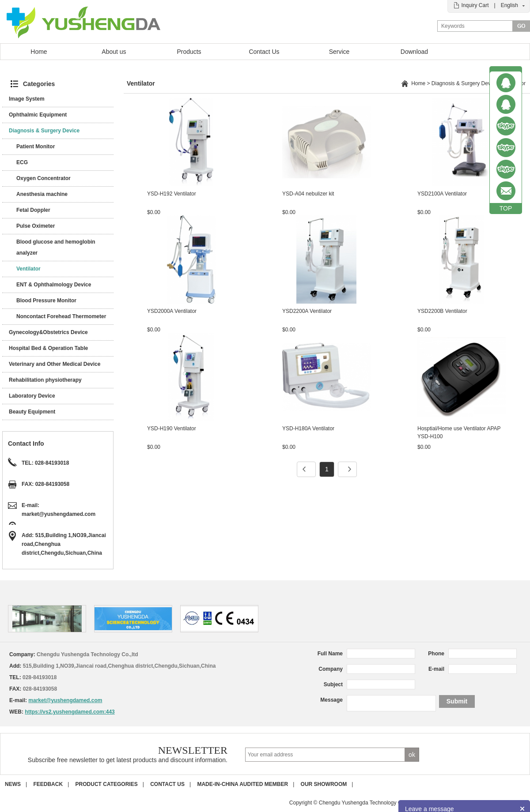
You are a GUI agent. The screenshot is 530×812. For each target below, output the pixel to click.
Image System (27, 99)
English (509, 5)
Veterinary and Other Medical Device (55, 364)
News (13, 784)
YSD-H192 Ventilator (172, 194)
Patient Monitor (36, 147)
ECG (22, 162)
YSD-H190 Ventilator (172, 429)
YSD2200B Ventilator (442, 311)
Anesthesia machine (42, 194)
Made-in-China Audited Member (242, 784)
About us (114, 52)
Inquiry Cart (475, 5)
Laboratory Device (32, 396)
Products (189, 52)
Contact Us (264, 52)
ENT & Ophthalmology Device (54, 285)
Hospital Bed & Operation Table (48, 348)
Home (39, 52)
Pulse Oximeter (36, 226)
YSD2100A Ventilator (442, 194)
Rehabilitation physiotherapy (45, 380)
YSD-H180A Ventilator (308, 429)
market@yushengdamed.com (59, 514)
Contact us (167, 784)
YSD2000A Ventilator (172, 311)
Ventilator (28, 269)
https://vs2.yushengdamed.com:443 (70, 712)
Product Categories (107, 784)
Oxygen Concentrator (44, 178)
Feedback (48, 784)
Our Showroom (324, 784)
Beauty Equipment (32, 412)
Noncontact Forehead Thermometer (61, 316)
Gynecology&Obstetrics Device (48, 332)
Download (414, 52)
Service (339, 52)
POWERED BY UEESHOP (498, 803)
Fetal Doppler (33, 210)
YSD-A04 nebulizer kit (308, 194)
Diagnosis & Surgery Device (44, 131)
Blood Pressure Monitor (46, 301)
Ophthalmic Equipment (38, 115)
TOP (506, 208)
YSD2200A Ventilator (307, 311)
